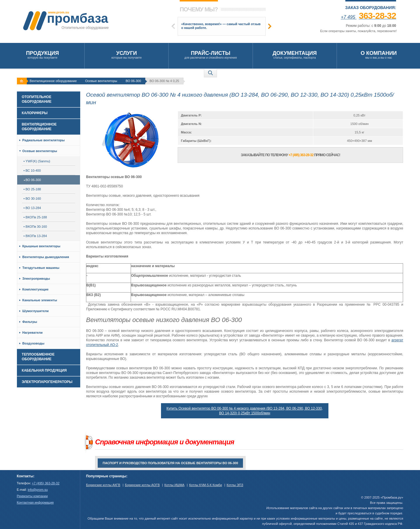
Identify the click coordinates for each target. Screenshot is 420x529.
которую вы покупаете (42, 55)
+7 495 (368, 17)
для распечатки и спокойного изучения (210, 55)
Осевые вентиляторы (101, 81)
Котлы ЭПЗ (235, 485)
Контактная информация (35, 502)
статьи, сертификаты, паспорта (295, 55)
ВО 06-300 (133, 81)
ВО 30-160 (32, 199)
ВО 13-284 (32, 208)
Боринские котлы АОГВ (142, 485)
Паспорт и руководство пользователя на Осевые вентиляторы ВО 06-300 (170, 463)
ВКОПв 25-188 (35, 217)
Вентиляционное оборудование (53, 81)
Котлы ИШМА (175, 485)
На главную (22, 81)
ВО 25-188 (32, 189)
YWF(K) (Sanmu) (37, 161)
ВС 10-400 (32, 170)
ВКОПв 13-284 (35, 236)
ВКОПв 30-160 (35, 227)
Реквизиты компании (32, 496)
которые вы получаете (126, 55)
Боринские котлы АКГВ (103, 485)
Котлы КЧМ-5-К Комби (205, 485)
